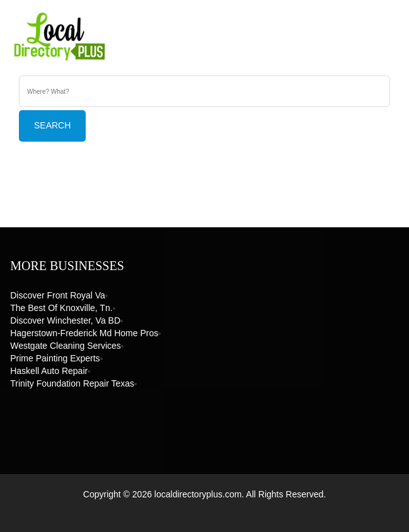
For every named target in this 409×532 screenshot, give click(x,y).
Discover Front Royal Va (58, 295)
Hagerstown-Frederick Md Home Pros (84, 333)
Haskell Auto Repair (49, 371)
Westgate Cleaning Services (66, 346)
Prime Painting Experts (55, 358)
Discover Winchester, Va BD (65, 320)
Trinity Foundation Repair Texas (72, 383)
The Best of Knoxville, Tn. (61, 308)
